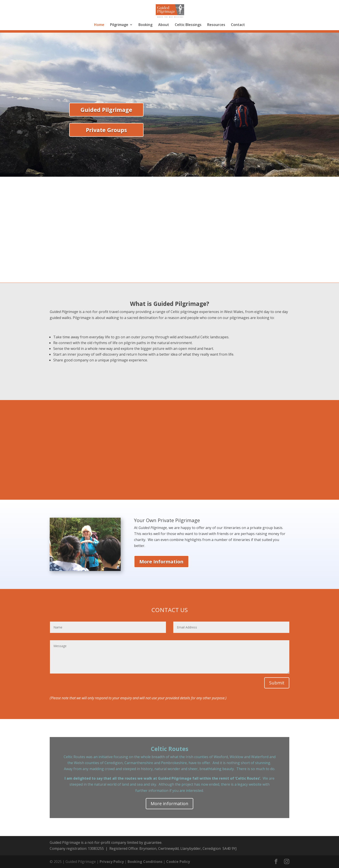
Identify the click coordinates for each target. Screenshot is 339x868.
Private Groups (106, 130)
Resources (216, 25)
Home (99, 25)
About (164, 25)
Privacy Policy (112, 862)
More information (169, 804)
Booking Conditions (145, 862)
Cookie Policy (178, 862)
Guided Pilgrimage (106, 110)
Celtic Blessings (188, 25)
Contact (238, 25)
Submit (277, 683)
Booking (145, 25)
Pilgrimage (119, 25)
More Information (161, 561)
